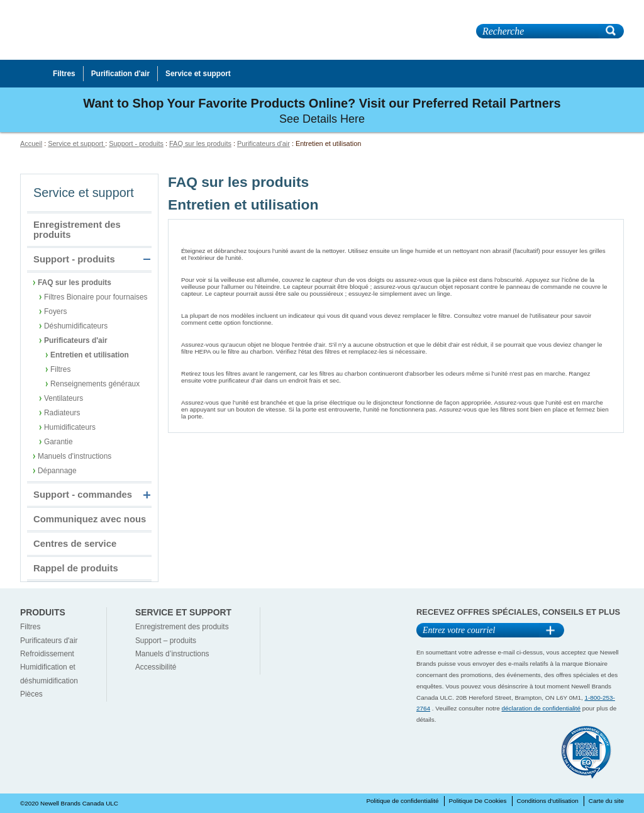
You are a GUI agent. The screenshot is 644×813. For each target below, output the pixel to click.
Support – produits (166, 641)
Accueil (31, 143)
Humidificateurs (70, 427)
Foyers (55, 311)
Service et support (76, 143)
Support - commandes (83, 495)
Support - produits (136, 143)
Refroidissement (47, 654)
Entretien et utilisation (90, 355)
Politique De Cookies (478, 801)
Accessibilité (156, 667)
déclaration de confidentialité (541, 708)
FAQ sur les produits (200, 143)
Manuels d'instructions (75, 456)
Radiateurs (62, 413)
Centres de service (75, 544)
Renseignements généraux (95, 384)
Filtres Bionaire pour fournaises (96, 297)
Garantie (58, 442)
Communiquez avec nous (90, 519)
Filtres (60, 369)
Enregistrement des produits (77, 230)
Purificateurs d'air (264, 143)
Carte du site (606, 801)
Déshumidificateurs (76, 326)
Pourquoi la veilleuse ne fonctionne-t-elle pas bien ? (286, 269)
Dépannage (57, 471)
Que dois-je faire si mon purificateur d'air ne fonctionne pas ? (302, 391)
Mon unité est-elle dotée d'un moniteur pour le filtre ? (287, 305)
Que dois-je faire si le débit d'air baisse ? (265, 334)
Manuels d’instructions (172, 654)
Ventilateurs (64, 398)
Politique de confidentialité (402, 801)
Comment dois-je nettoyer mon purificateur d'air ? (282, 240)
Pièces (31, 694)
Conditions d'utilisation (548, 801)
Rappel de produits (76, 568)
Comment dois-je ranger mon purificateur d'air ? (279, 362)
